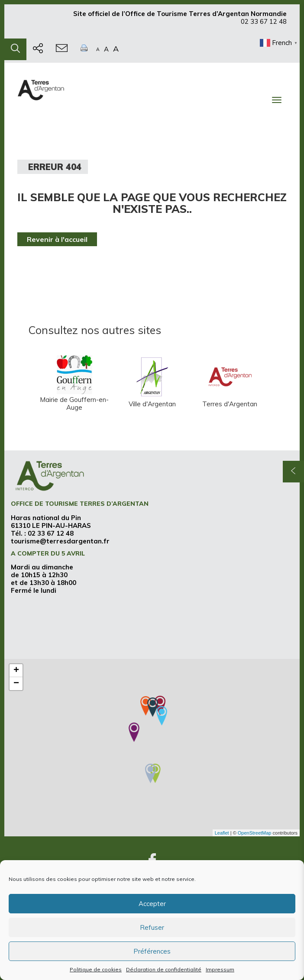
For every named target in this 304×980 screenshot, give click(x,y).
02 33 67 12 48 (264, 25)
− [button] (16, 684)
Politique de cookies (96, 969)
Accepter (152, 904)
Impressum (220, 969)
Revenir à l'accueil (57, 239)
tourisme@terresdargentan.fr (60, 541)
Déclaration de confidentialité (164, 969)
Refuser (152, 927)
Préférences (152, 951)
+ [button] (16, 671)
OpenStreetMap (255, 833)
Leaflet (222, 833)
